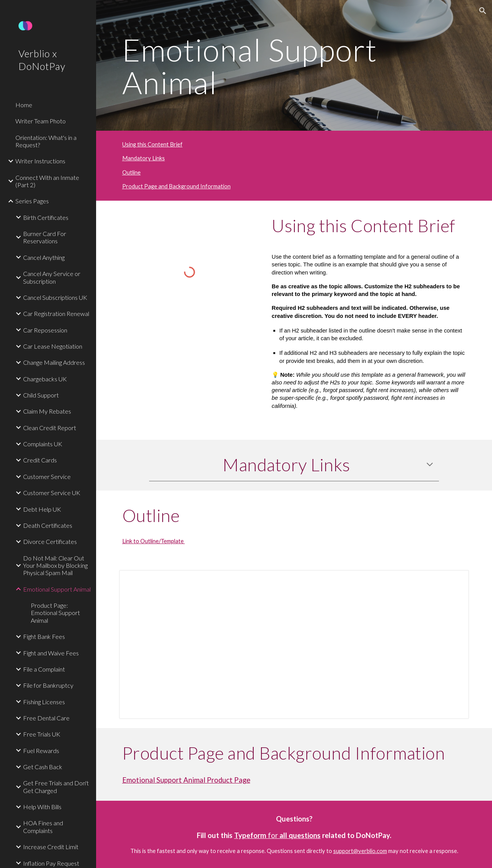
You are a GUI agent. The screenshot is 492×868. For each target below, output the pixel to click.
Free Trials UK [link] (42, 734)
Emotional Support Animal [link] (57, 589)
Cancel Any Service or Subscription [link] (52, 277)
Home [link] (24, 105)
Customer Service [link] (47, 476)
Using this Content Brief (152, 144)
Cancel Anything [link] (44, 257)
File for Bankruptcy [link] (48, 685)
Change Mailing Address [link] (54, 362)
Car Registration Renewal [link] (56, 313)
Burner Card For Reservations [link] (45, 237)
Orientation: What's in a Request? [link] (46, 141)
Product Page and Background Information (176, 186)
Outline (131, 172)
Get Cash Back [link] (43, 767)
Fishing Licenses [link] (44, 702)
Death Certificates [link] (48, 525)
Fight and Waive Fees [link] (51, 653)
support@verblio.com (360, 851)
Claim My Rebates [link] (47, 411)
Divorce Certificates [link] (50, 541)
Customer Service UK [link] (52, 493)
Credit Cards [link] (40, 460)
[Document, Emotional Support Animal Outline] (294, 644)
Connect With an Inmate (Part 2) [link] (47, 181)
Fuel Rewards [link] (41, 751)
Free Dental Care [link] (46, 718)
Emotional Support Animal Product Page (186, 780)
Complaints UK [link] (43, 444)
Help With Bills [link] (42, 807)
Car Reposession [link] (45, 330)
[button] (483, 11)
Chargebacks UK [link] (45, 379)
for (273, 835)
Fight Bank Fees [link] (44, 636)
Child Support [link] (41, 395)
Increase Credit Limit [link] (51, 847)
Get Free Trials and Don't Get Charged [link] (56, 787)
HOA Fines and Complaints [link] (43, 826)
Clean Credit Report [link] (50, 428)
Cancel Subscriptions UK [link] (55, 297)
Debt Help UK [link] (42, 509)
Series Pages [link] (32, 201)
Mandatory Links (144, 158)
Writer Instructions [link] (40, 161)
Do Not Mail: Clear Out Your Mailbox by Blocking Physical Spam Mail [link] (55, 565)
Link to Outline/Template (154, 541)
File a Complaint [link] (44, 669)
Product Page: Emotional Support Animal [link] (55, 613)
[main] (294, 66)
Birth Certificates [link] (46, 217)
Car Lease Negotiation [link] (53, 346)
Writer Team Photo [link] (41, 121)
